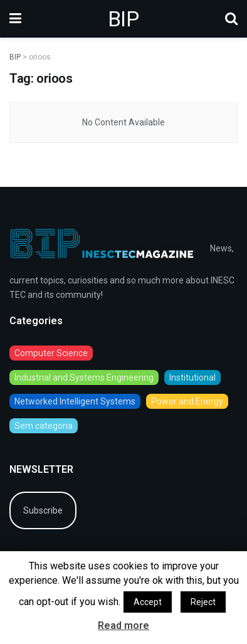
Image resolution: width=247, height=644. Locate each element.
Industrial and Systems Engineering (84, 377)
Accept (148, 602)
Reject (203, 602)
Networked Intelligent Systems (75, 401)
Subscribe (43, 510)
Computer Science (51, 353)
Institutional (192, 377)
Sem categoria (44, 426)
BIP (123, 19)
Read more (124, 626)
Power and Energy (187, 401)
